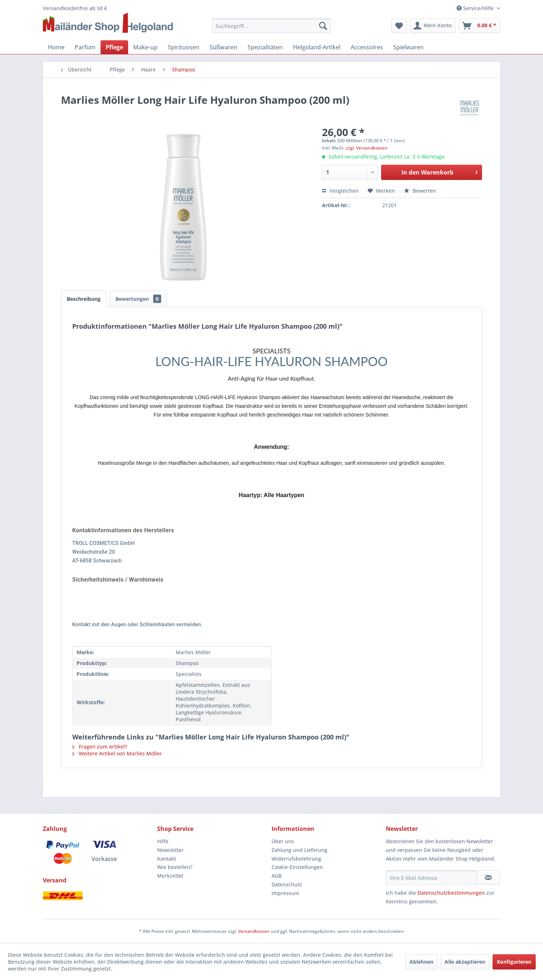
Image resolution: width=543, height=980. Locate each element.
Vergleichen (340, 191)
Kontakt (167, 859)
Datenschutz (287, 884)
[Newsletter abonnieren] (488, 878)
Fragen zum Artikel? (100, 747)
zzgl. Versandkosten (367, 148)
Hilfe (163, 841)
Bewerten (420, 191)
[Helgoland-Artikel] (317, 47)
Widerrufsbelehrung (296, 859)
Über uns (283, 841)
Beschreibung (84, 299)
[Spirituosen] (183, 47)
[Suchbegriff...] (271, 26)
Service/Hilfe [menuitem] (476, 8)
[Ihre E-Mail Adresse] (432, 878)
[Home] (56, 47)
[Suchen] (323, 26)
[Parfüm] (85, 47)
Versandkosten (254, 931)
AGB (277, 876)
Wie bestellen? (175, 867)
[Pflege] (114, 47)
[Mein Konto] (433, 26)
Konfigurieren (514, 962)
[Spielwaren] (408, 47)
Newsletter (170, 850)
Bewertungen (138, 299)
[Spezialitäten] (265, 47)
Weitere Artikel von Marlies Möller (117, 753)
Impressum (285, 893)
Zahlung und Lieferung (299, 850)
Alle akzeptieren (465, 962)
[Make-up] (145, 47)
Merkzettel (170, 876)
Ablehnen (421, 962)
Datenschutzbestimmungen (451, 893)
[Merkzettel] (399, 26)
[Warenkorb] (479, 26)
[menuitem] (271, 26)
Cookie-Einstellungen (297, 867)
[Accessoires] (367, 47)
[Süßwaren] (223, 47)
